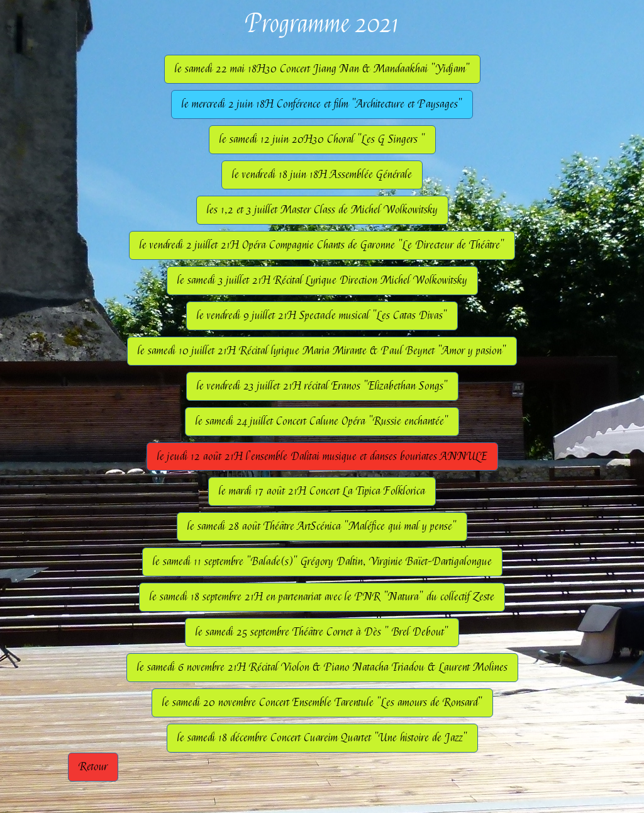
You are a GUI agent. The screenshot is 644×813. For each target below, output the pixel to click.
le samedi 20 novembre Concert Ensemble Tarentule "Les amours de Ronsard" (322, 703)
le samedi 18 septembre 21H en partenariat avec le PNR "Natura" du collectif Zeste (322, 597)
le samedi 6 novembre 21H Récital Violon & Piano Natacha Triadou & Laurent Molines (322, 667)
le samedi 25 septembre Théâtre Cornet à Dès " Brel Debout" (322, 632)
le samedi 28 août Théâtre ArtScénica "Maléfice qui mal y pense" (322, 526)
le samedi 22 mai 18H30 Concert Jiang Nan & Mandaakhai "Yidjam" (322, 69)
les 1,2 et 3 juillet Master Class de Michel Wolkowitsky (322, 210)
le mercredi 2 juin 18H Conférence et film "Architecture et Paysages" (322, 104)
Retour (93, 767)
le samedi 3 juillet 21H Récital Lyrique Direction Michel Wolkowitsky (322, 280)
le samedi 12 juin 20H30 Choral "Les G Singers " (322, 139)
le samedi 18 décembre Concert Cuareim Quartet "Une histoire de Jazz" (322, 738)
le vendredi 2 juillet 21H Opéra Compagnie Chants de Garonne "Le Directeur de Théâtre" (322, 245)
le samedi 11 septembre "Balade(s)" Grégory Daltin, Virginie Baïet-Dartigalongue (322, 562)
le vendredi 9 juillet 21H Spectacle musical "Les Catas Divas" (322, 316)
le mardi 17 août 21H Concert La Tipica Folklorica (322, 491)
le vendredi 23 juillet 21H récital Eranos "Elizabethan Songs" (322, 386)
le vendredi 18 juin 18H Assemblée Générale (322, 175)
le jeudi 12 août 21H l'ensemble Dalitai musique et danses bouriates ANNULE (322, 457)
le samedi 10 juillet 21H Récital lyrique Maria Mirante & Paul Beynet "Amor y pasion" (322, 351)
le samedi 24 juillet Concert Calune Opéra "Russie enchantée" (322, 421)
